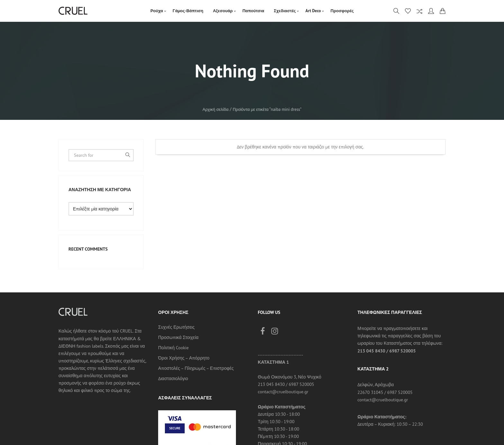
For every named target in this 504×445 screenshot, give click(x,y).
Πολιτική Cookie (173, 348)
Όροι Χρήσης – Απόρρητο (184, 358)
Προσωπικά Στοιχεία (178, 337)
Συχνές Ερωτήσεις (176, 327)
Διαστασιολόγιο (173, 378)
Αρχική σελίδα (216, 109)
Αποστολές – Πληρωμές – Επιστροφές (196, 368)
